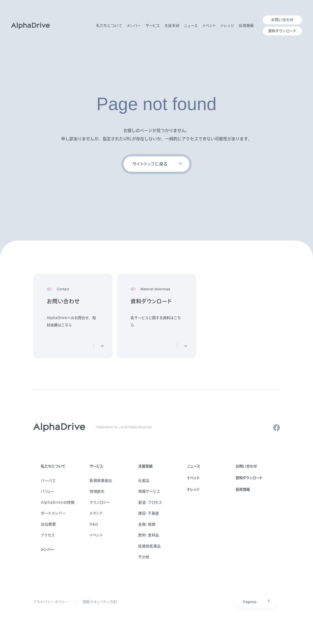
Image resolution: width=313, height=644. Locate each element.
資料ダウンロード (249, 478)
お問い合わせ (246, 466)
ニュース (194, 466)
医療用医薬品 (150, 546)
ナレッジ (193, 489)
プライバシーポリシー (51, 602)
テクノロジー (100, 502)
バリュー (48, 491)
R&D (94, 524)
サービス (96, 466)
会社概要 (49, 524)
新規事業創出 (101, 481)
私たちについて (53, 466)
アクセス (48, 535)
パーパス (48, 481)
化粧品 (144, 481)
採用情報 (243, 489)
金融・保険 (147, 524)
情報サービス (149, 491)
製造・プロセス (150, 502)
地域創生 (97, 491)
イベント (96, 535)
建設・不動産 (149, 513)
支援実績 (145, 466)
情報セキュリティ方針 (100, 602)
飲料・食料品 (149, 535)
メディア (96, 513)
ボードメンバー (54, 513)
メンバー (48, 549)
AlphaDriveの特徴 (58, 502)
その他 (144, 557)
